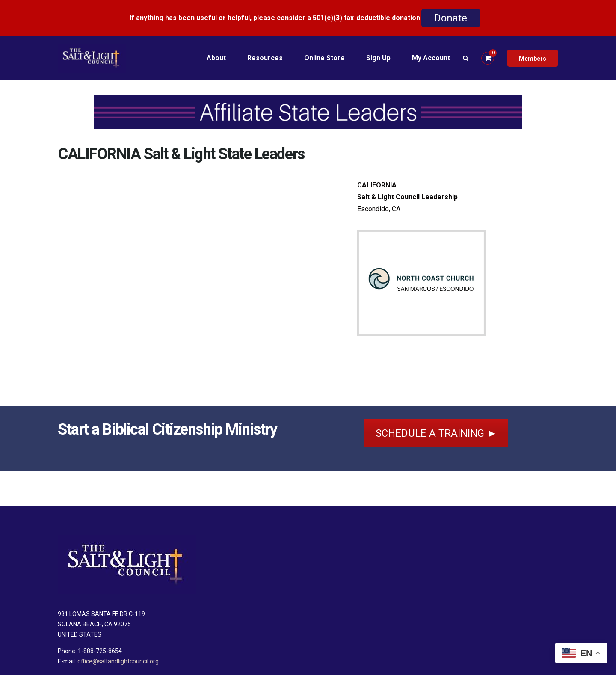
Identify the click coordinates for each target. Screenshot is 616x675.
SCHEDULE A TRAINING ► (436, 433)
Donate (451, 18)
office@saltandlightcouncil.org (118, 661)
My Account (431, 58)
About (216, 58)
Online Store (324, 58)
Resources (265, 58)
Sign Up (378, 58)
